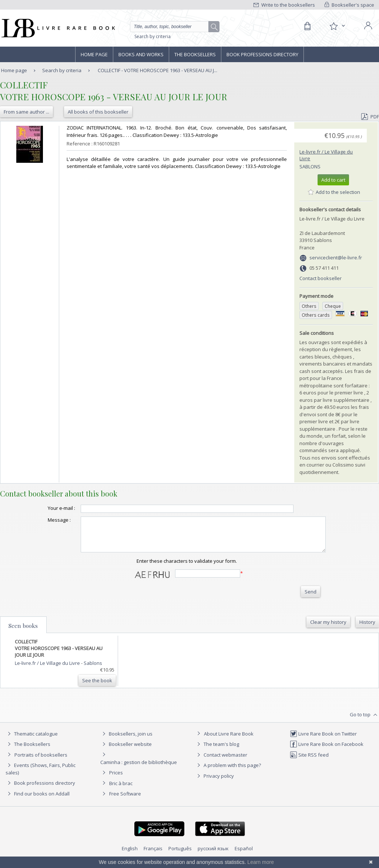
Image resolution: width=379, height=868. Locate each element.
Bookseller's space (349, 5)
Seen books (23, 632)
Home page (94, 54)
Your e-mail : (47, 508)
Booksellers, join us (126, 740)
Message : (44, 520)
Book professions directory (262, 54)
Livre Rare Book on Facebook (327, 751)
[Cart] (307, 26)
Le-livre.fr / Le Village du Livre (48, 670)
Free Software (125, 800)
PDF (370, 117)
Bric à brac (121, 790)
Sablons (310, 166)
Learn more (261, 862)
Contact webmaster (221, 761)
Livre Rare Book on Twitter (323, 740)
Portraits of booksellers (41, 761)
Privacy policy (214, 783)
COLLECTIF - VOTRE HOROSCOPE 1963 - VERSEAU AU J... (157, 70)
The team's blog (217, 751)
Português (180, 855)
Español (244, 855)
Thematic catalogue (32, 740)
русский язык (213, 855)
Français (153, 855)
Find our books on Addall (38, 800)
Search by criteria (152, 36)
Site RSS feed (309, 761)
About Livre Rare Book (229, 740)
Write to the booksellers (284, 5)
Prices (116, 779)
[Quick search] (172, 27)
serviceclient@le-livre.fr (336, 258)
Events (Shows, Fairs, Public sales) (41, 775)
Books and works (141, 54)
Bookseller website (126, 751)
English (130, 855)
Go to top (364, 721)
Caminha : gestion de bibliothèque (139, 769)
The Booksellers (195, 54)
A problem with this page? (228, 772)
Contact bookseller (321, 278)
